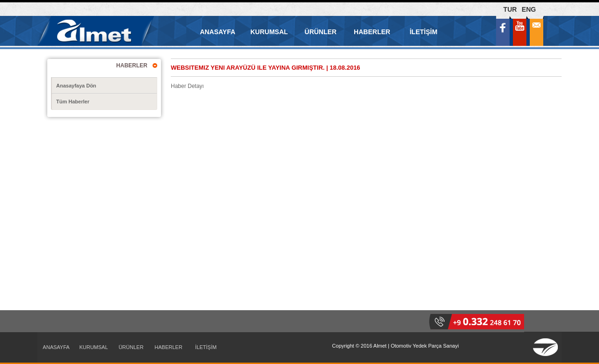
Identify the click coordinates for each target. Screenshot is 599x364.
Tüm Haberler (73, 102)
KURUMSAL (269, 32)
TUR (510, 9)
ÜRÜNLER (321, 32)
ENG (529, 9)
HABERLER (372, 32)
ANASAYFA (218, 32)
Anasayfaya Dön (76, 86)
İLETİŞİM (423, 32)
